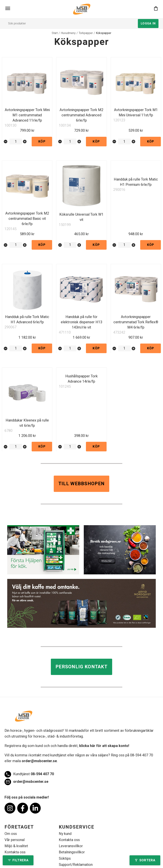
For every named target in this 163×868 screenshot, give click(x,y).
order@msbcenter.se (39, 761)
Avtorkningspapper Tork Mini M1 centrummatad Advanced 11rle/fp (27, 115)
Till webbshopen (82, 484)
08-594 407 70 (29, 774)
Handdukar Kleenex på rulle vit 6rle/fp (27, 423)
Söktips (65, 859)
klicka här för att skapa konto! (104, 746)
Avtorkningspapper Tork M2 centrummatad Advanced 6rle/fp (81, 115)
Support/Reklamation (76, 865)
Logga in (148, 24)
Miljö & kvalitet (16, 846)
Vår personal (15, 840)
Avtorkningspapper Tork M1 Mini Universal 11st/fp (136, 113)
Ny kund (65, 834)
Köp (42, 142)
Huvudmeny (68, 33)
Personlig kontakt (81, 667)
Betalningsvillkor (72, 852)
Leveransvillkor (71, 846)
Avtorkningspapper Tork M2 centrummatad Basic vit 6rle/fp (27, 219)
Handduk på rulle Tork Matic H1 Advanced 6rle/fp (27, 319)
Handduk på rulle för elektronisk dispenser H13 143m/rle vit (81, 322)
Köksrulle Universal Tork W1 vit (81, 217)
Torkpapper (86, 33)
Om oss (11, 834)
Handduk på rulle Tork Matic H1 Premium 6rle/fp (136, 182)
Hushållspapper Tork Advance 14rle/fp (81, 379)
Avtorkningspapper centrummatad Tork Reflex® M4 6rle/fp (136, 322)
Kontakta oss (15, 852)
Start (55, 33)
